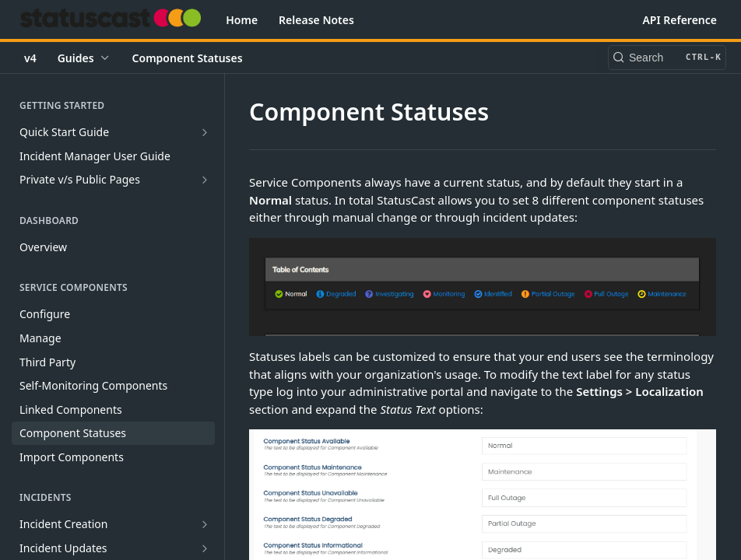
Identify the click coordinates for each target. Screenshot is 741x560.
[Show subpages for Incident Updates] (205, 548)
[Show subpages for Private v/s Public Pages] (205, 180)
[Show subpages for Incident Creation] (205, 524)
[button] (483, 287)
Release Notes (316, 20)
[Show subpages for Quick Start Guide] (205, 132)
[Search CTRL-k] (667, 58)
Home (242, 20)
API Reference (680, 20)
